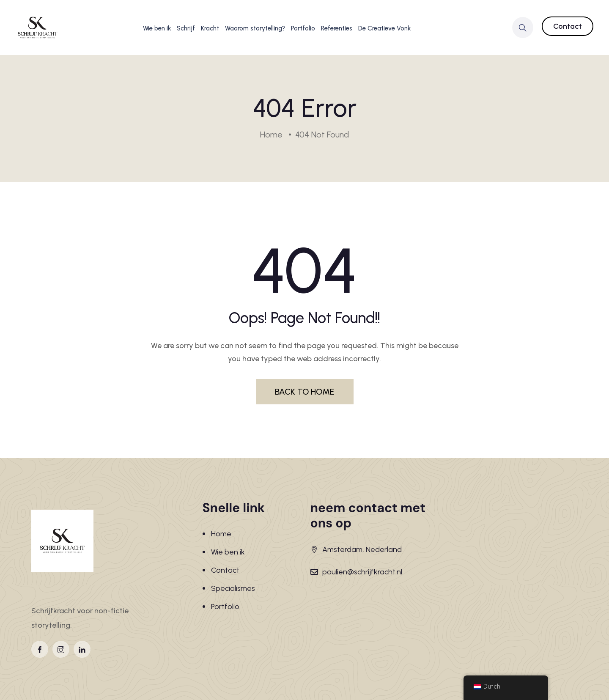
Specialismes (233, 588)
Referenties (337, 28)
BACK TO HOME (305, 392)
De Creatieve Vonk (384, 28)
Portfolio (303, 28)
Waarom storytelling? (255, 28)
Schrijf (186, 28)
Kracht (210, 28)
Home (221, 534)
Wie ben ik (157, 28)
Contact (568, 26)
